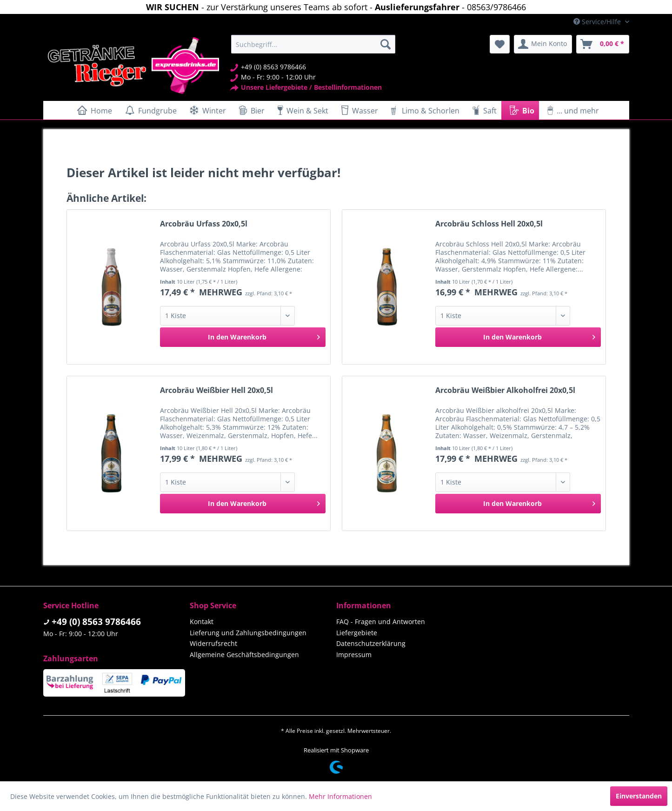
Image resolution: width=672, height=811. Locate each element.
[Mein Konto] (543, 44)
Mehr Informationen (340, 796)
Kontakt (202, 622)
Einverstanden (639, 796)
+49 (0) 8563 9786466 (96, 622)
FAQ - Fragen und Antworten (381, 622)
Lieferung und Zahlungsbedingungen (248, 633)
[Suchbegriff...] (313, 44)
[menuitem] (313, 44)
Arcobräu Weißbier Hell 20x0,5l (216, 390)
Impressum (354, 655)
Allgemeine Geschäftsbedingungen (244, 655)
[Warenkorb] (603, 44)
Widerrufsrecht (213, 643)
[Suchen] (386, 44)
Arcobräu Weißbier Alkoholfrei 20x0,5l (505, 390)
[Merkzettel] (500, 44)
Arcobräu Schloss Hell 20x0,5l (489, 224)
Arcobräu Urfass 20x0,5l (204, 224)
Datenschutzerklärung (371, 643)
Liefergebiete (357, 633)
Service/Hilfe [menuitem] (598, 22)
